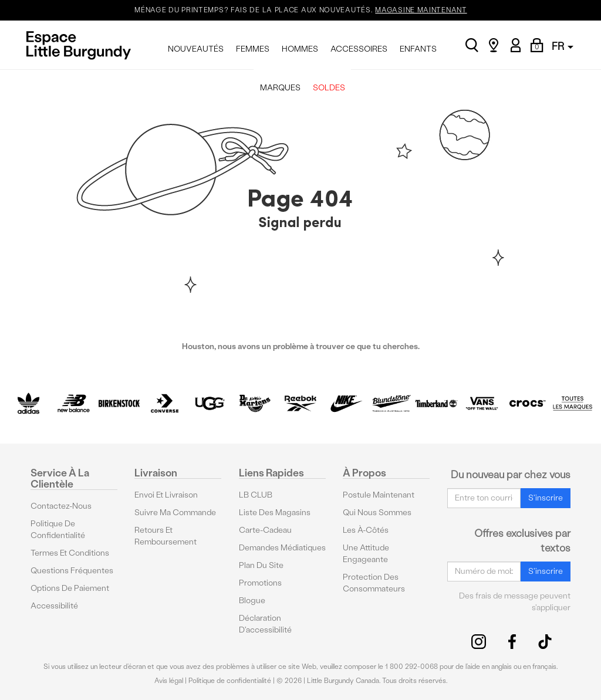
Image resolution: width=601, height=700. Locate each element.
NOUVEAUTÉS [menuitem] (196, 49)
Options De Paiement (70, 588)
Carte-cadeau (265, 530)
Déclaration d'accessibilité (265, 624)
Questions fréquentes (72, 571)
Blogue (252, 601)
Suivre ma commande (175, 513)
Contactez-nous (61, 506)
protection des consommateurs (374, 583)
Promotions (260, 583)
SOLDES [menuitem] (329, 88)
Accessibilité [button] (54, 606)
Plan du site (261, 565)
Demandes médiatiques (282, 548)
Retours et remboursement (166, 536)
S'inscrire (546, 498)
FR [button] (563, 46)
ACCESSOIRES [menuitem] (359, 49)
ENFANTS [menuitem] (418, 49)
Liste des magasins (275, 513)
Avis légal (169, 681)
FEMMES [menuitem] (253, 49)
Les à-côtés (366, 530)
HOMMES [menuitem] (300, 49)
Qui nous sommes (377, 513)
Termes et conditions (70, 553)
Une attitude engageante (366, 554)
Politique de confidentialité (58, 530)
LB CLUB (256, 495)
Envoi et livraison (166, 495)
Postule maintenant (379, 495)
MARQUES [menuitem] (280, 88)
